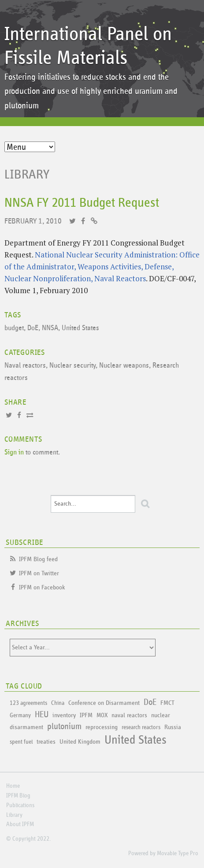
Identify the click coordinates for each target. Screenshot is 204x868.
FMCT (167, 703)
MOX (102, 715)
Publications (20, 805)
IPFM (86, 715)
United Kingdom (80, 742)
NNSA (50, 328)
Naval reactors (25, 366)
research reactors (141, 727)
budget (14, 328)
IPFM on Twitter (39, 573)
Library (27, 175)
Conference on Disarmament (104, 703)
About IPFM (20, 824)
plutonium (64, 726)
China (58, 703)
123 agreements (28, 703)
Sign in (14, 453)
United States (80, 328)
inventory (64, 715)
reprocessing (102, 727)
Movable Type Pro (178, 853)
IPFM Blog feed (38, 559)
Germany (20, 715)
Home (13, 786)
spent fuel (21, 742)
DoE (33, 328)
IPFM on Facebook (42, 587)
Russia (173, 727)
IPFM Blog (18, 796)
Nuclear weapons (124, 366)
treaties (46, 742)
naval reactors (129, 715)
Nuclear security (72, 366)
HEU (42, 715)
